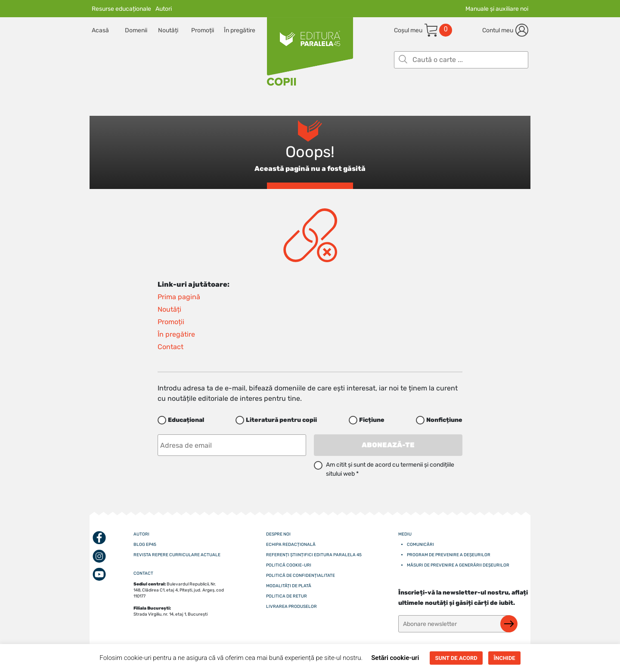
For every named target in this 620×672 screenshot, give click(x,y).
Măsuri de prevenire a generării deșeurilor (458, 565)
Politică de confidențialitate (301, 576)
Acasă (100, 30)
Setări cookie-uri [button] (395, 658)
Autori (164, 9)
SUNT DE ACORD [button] (456, 658)
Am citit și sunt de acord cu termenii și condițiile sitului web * (390, 469)
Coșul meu (408, 30)
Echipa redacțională (291, 545)
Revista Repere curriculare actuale (177, 555)
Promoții (203, 30)
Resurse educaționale (121, 9)
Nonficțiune (444, 420)
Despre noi (278, 534)
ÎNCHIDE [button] (504, 658)
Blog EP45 (145, 545)
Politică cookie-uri (289, 565)
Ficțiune (372, 420)
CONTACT (143, 573)
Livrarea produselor (291, 607)
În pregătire (240, 30)
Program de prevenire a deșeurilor (449, 555)
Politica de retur (287, 596)
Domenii (136, 30)
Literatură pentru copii (281, 420)
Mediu (405, 534)
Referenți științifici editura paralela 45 (314, 555)
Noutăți (168, 30)
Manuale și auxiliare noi (497, 9)
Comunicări (420, 545)
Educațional (186, 420)
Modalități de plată (289, 586)
